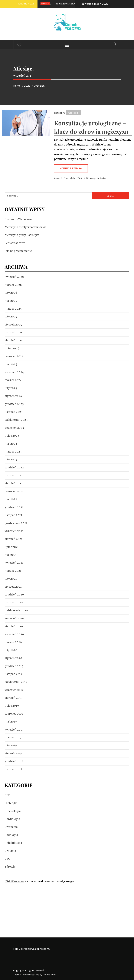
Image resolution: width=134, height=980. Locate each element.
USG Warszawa (14, 881)
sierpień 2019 (14, 698)
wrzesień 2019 (14, 690)
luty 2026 (11, 293)
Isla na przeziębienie (18, 251)
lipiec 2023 (12, 436)
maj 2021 (11, 555)
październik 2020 (16, 610)
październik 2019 (16, 682)
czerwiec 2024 (14, 356)
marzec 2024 (13, 380)
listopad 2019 (13, 674)
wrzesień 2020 (14, 618)
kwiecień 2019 (14, 730)
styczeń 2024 (13, 396)
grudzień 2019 (14, 666)
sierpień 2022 (14, 483)
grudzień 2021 (14, 507)
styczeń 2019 (13, 753)
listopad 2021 (13, 515)
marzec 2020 (13, 642)
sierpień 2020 (14, 626)
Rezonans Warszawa (58, 4)
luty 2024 (11, 388)
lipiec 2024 (12, 348)
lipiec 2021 (12, 547)
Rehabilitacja (13, 843)
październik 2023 (16, 420)
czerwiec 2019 (14, 714)
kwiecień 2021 (14, 563)
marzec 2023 (13, 452)
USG (7, 859)
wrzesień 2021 (14, 531)
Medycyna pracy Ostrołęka (22, 235)
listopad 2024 (14, 332)
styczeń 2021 (13, 587)
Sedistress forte (15, 243)
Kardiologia (12, 819)
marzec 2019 (13, 737)
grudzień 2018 (14, 761)
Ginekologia (13, 811)
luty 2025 (11, 316)
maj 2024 (11, 364)
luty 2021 (11, 579)
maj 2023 (11, 444)
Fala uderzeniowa (24, 949)
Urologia (73, 113)
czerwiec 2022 (14, 491)
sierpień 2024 (14, 340)
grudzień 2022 (14, 467)
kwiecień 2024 (14, 372)
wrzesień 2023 (14, 428)
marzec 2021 (13, 571)
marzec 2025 (13, 309)
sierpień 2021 (13, 539)
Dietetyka (11, 803)
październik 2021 (16, 523)
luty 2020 (11, 650)
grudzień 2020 (14, 595)
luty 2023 (11, 459)
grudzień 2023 (14, 404)
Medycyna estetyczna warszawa (25, 227)
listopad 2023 (14, 412)
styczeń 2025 (13, 325)
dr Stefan (102, 178)
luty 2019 (11, 745)
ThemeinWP (49, 975)
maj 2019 (11, 722)
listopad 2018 (13, 769)
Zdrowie (10, 867)
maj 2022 (11, 499)
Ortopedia (11, 827)
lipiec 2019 (12, 706)
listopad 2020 (14, 602)
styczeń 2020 (13, 658)
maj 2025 (11, 301)
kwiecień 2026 (14, 277)
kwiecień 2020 (14, 634)
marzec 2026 (13, 285)
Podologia (11, 835)
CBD (7, 795)
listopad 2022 (14, 475)
